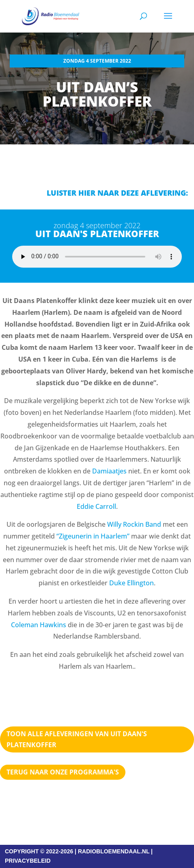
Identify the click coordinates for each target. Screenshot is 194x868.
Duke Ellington (131, 583)
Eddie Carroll (96, 506)
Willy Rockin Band (134, 524)
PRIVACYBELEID (28, 861)
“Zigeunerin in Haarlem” (93, 536)
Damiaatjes (109, 471)
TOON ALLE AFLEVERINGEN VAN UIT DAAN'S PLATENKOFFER (77, 739)
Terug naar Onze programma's (63, 772)
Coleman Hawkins (39, 625)
